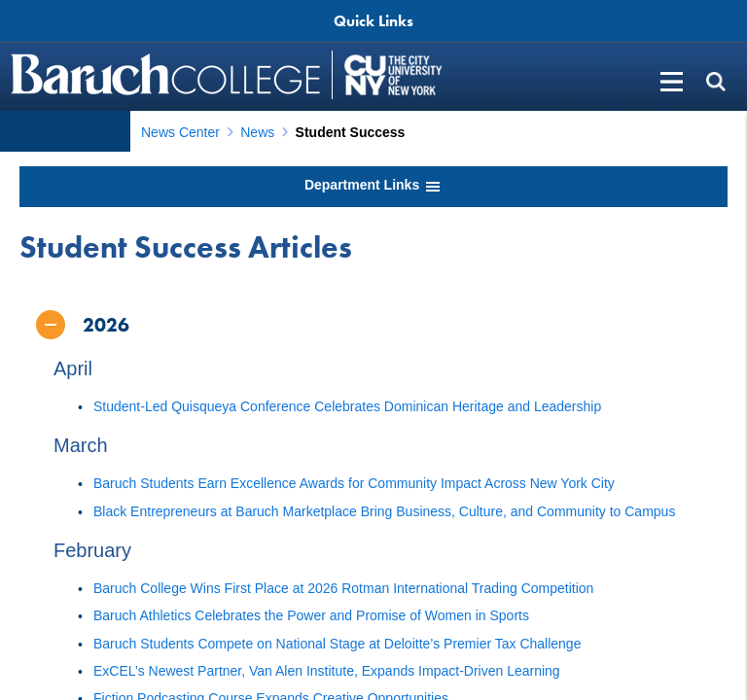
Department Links (373, 187)
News (257, 132)
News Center (180, 132)
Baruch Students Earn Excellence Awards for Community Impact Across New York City (354, 483)
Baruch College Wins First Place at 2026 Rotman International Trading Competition (343, 588)
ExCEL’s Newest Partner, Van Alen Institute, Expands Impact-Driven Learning (327, 671)
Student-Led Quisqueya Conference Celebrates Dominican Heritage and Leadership (347, 406)
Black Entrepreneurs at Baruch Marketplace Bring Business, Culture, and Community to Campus (384, 511)
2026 (106, 325)
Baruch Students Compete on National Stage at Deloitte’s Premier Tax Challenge (337, 644)
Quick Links (373, 21)
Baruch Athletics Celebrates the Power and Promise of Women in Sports (311, 615)
